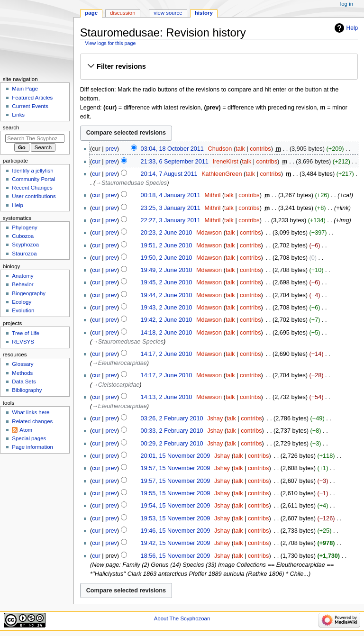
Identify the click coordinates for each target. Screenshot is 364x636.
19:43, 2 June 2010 (167, 308)
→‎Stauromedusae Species (131, 183)
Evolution (23, 310)
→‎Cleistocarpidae (116, 385)
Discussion (123, 13)
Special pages (29, 438)
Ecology (22, 302)
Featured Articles (32, 98)
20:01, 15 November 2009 (176, 456)
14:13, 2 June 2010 (167, 397)
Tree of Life (26, 333)
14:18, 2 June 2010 (167, 333)
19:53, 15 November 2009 (176, 518)
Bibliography (27, 390)
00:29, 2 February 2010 (172, 444)
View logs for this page (110, 43)
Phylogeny (25, 227)
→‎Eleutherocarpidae (119, 363)
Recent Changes (32, 188)
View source (168, 13)
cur (96, 162)
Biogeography (29, 293)
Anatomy (23, 276)
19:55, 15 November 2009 (176, 493)
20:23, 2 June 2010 (167, 233)
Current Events (30, 106)
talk (240, 149)
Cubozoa (23, 236)
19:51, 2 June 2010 (167, 245)
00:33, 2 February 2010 (172, 431)
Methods (22, 373)
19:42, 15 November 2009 (176, 543)
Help (352, 28)
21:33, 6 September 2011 (175, 162)
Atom (26, 430)
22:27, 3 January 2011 (171, 220)
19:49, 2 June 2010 (167, 270)
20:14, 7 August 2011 (169, 174)
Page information (32, 447)
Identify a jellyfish (32, 171)
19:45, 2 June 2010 (167, 282)
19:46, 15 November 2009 (176, 531)
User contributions (34, 196)
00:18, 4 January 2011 (171, 195)
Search (11, 127)
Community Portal (33, 179)
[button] (219, 66)
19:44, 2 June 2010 (167, 295)
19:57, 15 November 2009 (176, 468)
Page (91, 13)
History (204, 13)
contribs (260, 149)
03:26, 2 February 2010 (172, 418)
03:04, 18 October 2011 (172, 149)
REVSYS (23, 342)
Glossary (23, 364)
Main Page (25, 89)
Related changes (32, 421)
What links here (31, 412)
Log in (347, 4)
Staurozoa (24, 254)
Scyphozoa (25, 245)
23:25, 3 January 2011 (171, 208)
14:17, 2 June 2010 (167, 354)
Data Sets (24, 382)
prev (111, 149)
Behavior (23, 284)
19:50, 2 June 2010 (167, 258)
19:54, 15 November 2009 (176, 506)
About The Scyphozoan (182, 618)
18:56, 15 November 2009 (176, 556)
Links (18, 115)
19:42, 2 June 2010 (167, 320)
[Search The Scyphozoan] (35, 138)
